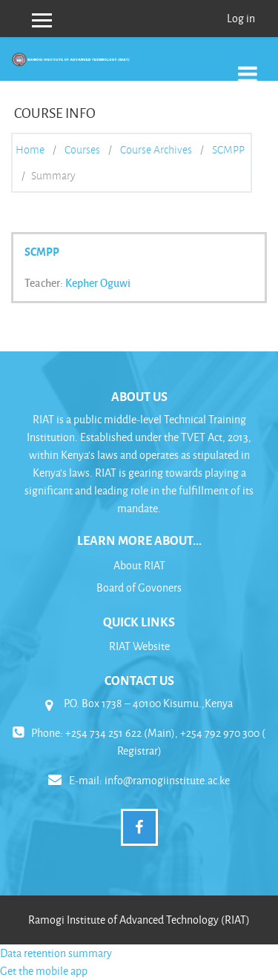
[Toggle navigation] (248, 66)
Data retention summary (56, 953)
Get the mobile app (44, 971)
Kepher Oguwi (98, 282)
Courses (82, 150)
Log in (241, 18)
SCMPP (228, 150)
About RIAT (139, 565)
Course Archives (156, 150)
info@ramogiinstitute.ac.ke (167, 780)
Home (30, 150)
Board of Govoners (139, 587)
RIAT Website (139, 646)
